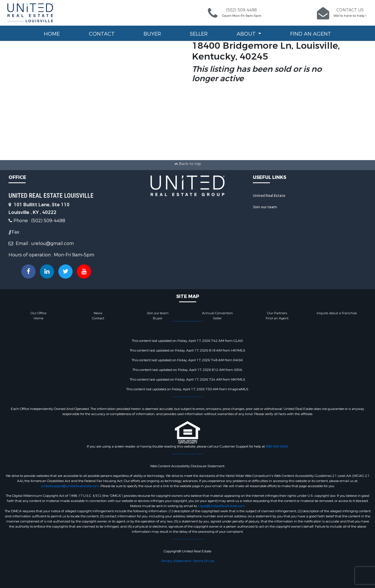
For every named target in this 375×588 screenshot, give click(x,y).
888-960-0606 (277, 446)
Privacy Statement (176, 561)
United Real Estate (269, 196)
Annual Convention (217, 313)
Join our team (265, 207)
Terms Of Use (204, 561)
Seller (199, 34)
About (247, 34)
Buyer (152, 34)
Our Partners (277, 313)
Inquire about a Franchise (337, 313)
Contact (102, 34)
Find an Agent (311, 34)
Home (52, 34)
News (98, 313)
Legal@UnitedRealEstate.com (222, 506)
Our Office (38, 313)
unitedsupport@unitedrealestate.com (70, 486)
